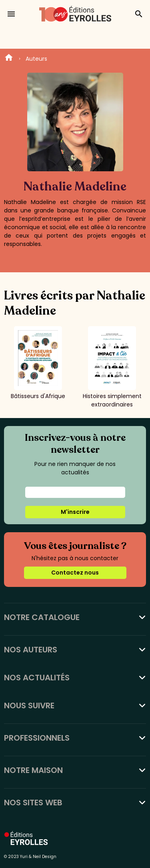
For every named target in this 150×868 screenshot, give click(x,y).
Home (9, 59)
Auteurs (36, 59)
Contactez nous (75, 573)
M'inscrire (75, 512)
